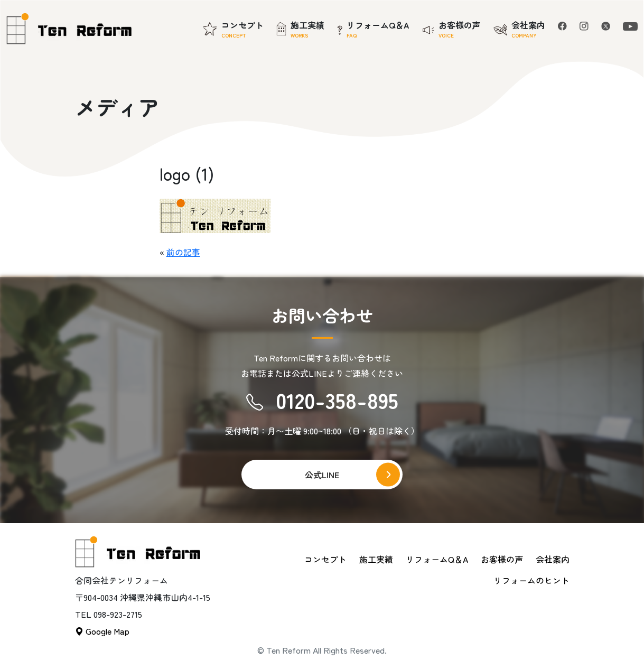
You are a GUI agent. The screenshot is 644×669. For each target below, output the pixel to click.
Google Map (102, 631)
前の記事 (183, 252)
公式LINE (322, 475)
